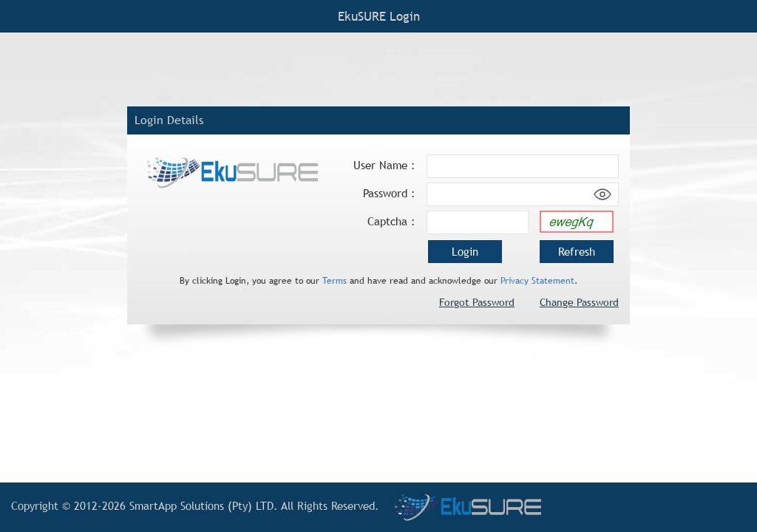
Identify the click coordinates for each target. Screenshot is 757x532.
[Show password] (602, 194)
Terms (335, 281)
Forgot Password (477, 302)
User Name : (384, 165)
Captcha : (391, 221)
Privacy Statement (537, 281)
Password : (389, 193)
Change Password (579, 302)
